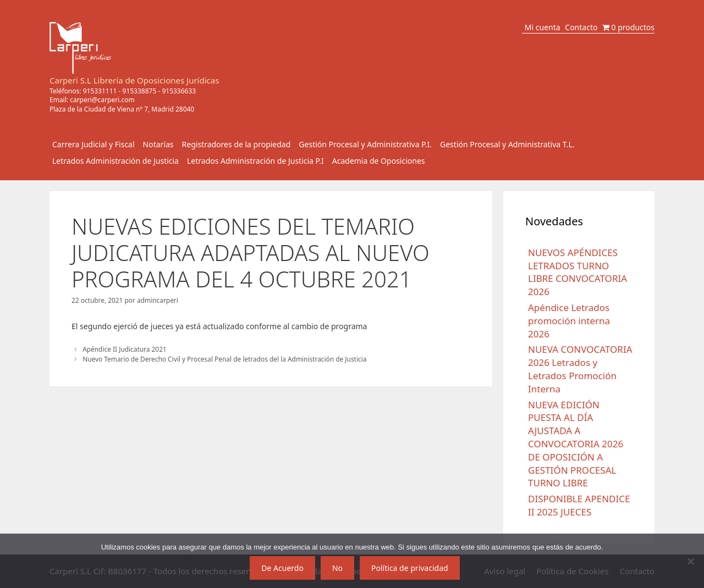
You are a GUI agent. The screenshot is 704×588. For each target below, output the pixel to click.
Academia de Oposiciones (379, 161)
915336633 (179, 91)
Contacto (581, 27)
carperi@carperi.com (102, 100)
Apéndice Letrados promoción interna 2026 (569, 321)
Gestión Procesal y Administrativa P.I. (365, 144)
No (337, 568)
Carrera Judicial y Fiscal (94, 144)
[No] (690, 561)
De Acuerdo (282, 568)
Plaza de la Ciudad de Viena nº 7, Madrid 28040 (122, 109)
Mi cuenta (543, 27)
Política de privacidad (410, 568)
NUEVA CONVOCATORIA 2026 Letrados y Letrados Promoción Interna (580, 369)
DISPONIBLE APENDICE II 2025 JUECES (579, 505)
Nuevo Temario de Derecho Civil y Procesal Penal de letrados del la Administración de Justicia (224, 359)
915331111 (100, 91)
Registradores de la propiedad (237, 144)
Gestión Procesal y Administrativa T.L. (507, 144)
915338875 (140, 91)
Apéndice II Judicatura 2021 (125, 349)
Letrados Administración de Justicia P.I (255, 161)
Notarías (158, 144)
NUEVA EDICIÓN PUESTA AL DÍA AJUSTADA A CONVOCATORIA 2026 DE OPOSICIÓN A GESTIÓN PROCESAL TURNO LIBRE (576, 444)
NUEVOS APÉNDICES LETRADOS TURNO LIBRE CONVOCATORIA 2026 (577, 272)
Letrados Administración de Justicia (116, 161)
